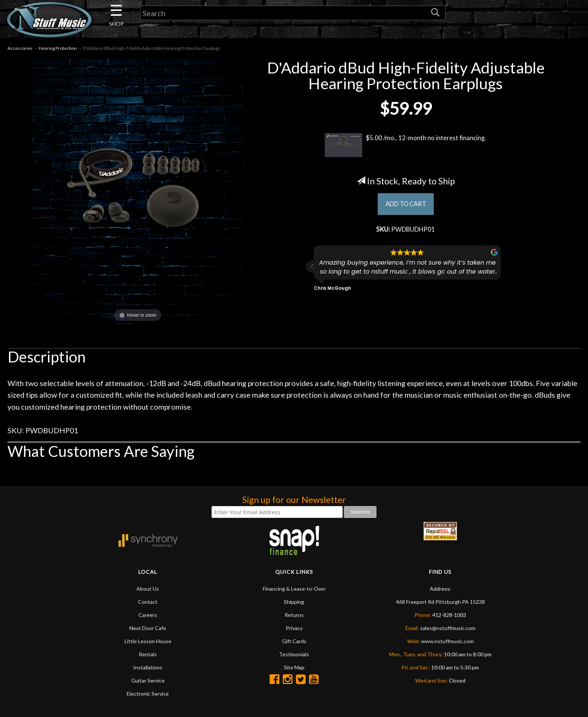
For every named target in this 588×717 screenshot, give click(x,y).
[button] (312, 268)
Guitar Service (148, 680)
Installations (148, 667)
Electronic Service (148, 694)
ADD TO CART (406, 204)
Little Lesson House (148, 641)
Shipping (294, 602)
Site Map (294, 667)
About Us (148, 589)
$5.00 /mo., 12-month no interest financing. (406, 145)
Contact (148, 602)
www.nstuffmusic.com (447, 641)
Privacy (294, 628)
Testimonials (294, 654)
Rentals (148, 654)
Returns (294, 615)
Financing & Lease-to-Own (294, 589)
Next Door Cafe (148, 628)
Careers (148, 615)
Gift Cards (294, 641)
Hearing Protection (58, 48)
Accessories (20, 48)
